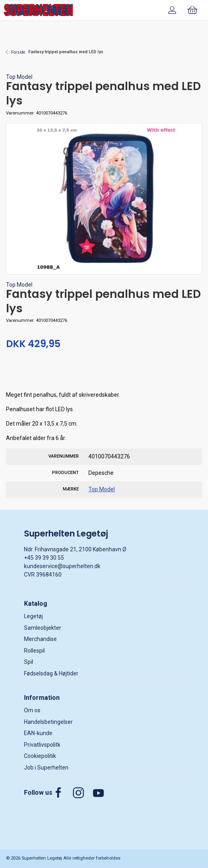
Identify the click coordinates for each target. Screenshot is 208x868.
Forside (18, 52)
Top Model (19, 77)
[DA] (38, 10)
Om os (32, 710)
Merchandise (40, 639)
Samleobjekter (43, 628)
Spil (29, 662)
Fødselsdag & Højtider (51, 673)
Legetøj (33, 616)
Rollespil (34, 651)
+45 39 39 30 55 (44, 558)
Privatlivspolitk (42, 745)
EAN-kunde (38, 733)
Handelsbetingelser (48, 722)
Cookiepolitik (40, 756)
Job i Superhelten (46, 768)
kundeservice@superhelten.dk (62, 566)
